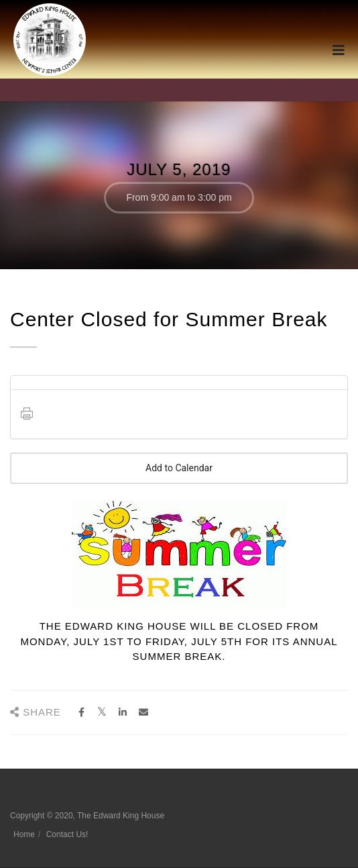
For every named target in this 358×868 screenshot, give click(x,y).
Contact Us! (67, 834)
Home (24, 834)
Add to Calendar (179, 468)
